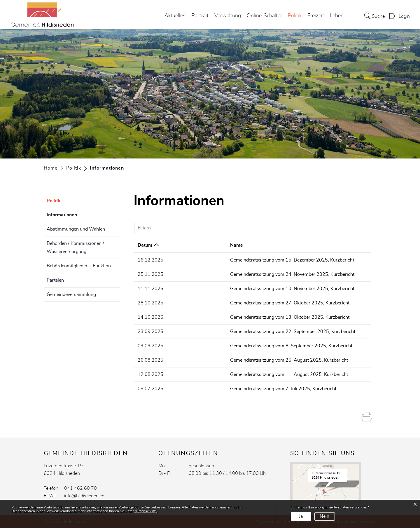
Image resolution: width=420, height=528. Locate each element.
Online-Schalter (264, 16)
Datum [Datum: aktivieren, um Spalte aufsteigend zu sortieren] (145, 245)
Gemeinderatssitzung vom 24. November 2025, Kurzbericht (247, 274)
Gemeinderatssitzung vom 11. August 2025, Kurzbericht (244, 374)
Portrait (200, 16)
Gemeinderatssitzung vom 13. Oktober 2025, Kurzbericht (244, 317)
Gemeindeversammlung (71, 295)
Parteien (55, 280)
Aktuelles (175, 16)
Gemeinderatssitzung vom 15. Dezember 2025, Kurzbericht (247, 260)
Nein (324, 516)
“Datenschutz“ (146, 511)
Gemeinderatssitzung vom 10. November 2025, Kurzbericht (247, 289)
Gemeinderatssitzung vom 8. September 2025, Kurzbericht (246, 346)
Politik (295, 16)
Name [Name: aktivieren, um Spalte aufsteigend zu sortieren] (191, 245)
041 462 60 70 (80, 488)
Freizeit (316, 16)
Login (404, 16)
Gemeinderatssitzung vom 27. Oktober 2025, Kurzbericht (244, 303)
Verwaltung (228, 16)
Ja (301, 516)
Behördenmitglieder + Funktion (79, 266)
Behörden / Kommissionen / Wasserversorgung (75, 248)
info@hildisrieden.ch (84, 496)
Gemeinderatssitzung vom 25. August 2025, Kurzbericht (244, 360)
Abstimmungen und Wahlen (76, 229)
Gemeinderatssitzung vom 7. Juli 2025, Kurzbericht (238, 389)
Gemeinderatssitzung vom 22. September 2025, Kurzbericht (247, 332)
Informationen (76, 214)
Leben (337, 16)
